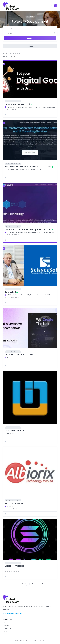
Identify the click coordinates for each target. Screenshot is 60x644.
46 (42, 584)
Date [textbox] (10, 57)
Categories (8, 628)
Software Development (13, 101)
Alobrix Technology (14, 503)
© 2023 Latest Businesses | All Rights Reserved (30, 640)
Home (6, 623)
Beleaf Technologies (14, 566)
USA (8, 357)
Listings (7, 626)
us (7, 569)
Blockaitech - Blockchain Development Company (28, 229)
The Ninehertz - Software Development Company (28, 167)
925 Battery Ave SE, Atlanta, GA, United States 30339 (24, 170)
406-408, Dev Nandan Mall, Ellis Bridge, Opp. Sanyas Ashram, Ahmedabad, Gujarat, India (31, 107)
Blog (6, 631)
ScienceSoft (10, 292)
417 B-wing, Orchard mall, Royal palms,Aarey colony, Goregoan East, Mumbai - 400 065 (31, 232)
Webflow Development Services (20, 355)
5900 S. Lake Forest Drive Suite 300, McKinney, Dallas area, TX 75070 (29, 295)
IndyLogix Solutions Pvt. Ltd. (18, 104)
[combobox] (12, 57)
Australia (10, 506)
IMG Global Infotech (14, 431)
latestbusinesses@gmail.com (12, 613)
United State (11, 434)
